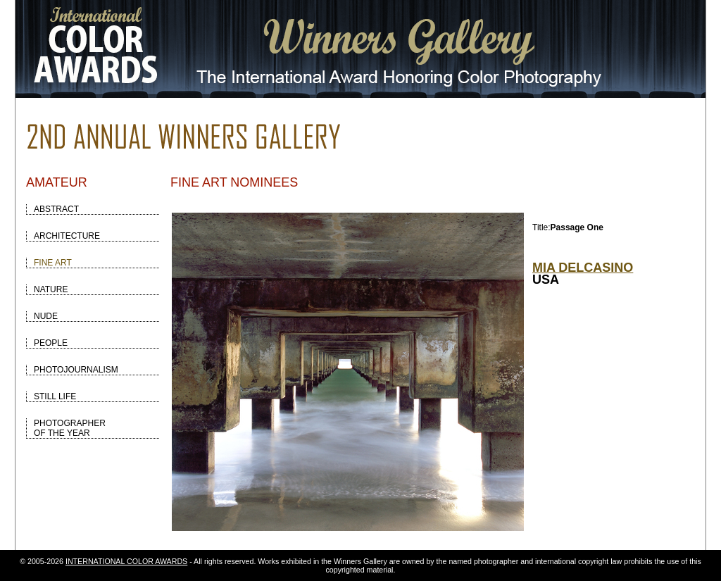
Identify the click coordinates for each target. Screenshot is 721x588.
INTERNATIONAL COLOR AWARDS (126, 561)
